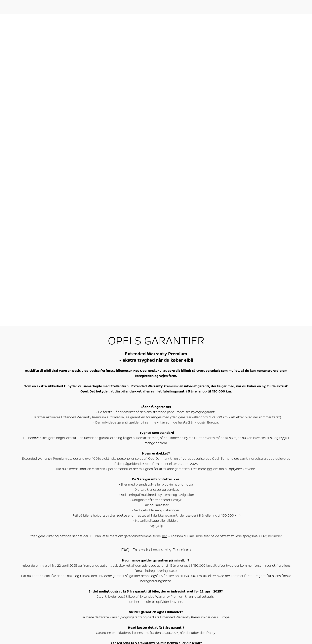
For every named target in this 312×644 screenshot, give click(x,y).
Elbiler (41, 555)
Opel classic (187, 559)
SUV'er (41, 568)
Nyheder (233, 550)
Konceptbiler (188, 555)
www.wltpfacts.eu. (33, 624)
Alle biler (42, 550)
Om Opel (237, 544)
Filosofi (232, 559)
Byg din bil (139, 563)
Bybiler (41, 559)
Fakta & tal (234, 563)
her (210, 162)
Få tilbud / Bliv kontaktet (147, 559)
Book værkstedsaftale (146, 550)
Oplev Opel (192, 544)
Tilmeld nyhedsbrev (192, 563)
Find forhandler (142, 568)
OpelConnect (188, 550)
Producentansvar (238, 555)
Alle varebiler (92, 550)
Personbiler (49, 544)
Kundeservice (236, 568)
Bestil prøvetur (141, 555)
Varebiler (94, 544)
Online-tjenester (150, 544)
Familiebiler (44, 563)
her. (217, 383)
